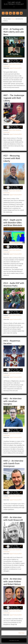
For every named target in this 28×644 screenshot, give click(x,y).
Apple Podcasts (14, 68)
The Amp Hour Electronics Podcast (14, 3)
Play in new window (15, 64)
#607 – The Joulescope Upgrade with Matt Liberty (14, 98)
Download (6, 66)
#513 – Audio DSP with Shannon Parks (14, 284)
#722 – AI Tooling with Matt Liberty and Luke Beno (14, 32)
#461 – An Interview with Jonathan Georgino (13, 401)
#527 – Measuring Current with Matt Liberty (12, 158)
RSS (20, 68)
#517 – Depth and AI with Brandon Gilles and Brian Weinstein (13, 223)
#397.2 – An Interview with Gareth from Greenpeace (13, 463)
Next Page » (22, 633)
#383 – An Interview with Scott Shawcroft (13, 519)
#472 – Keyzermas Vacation (12, 342)
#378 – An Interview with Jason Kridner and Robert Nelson (13, 581)
